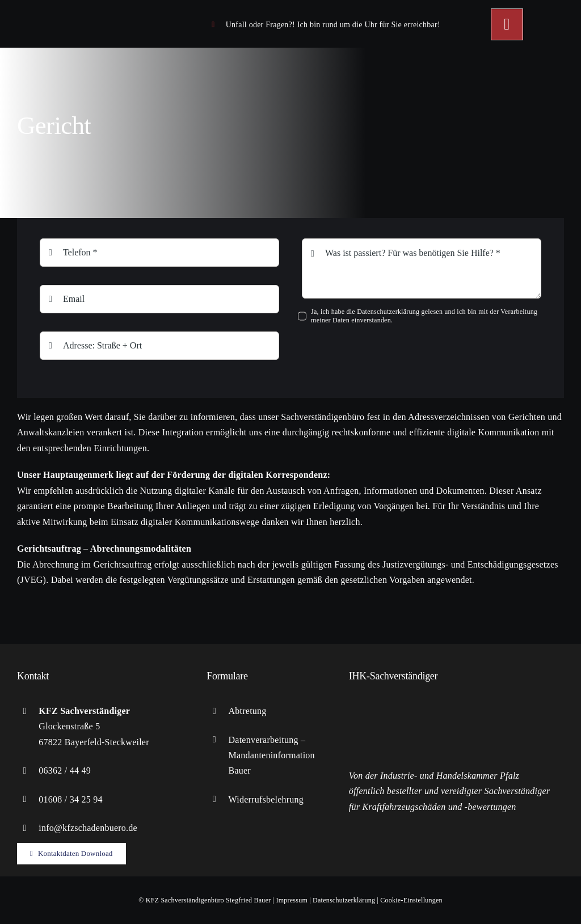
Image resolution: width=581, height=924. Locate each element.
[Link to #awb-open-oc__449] (507, 24)
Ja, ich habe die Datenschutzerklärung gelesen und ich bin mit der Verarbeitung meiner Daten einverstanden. (424, 316)
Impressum (292, 900)
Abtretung (248, 711)
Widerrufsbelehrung (266, 799)
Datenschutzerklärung (344, 900)
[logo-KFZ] (85, 11)
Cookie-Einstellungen (411, 900)
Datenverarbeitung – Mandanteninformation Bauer (272, 755)
